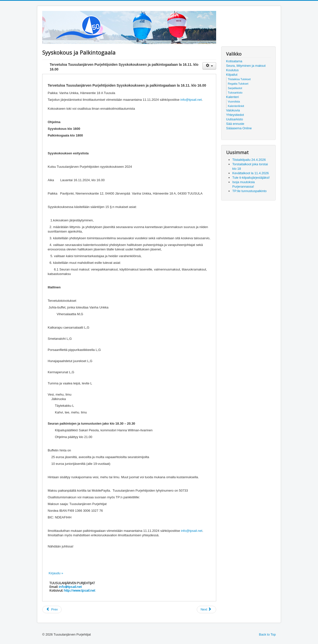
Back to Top (267, 634)
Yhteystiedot (235, 115)
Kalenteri (232, 97)
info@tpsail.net (191, 100)
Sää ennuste (235, 124)
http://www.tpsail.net (79, 590)
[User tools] (209, 66)
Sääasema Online (239, 128)
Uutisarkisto (235, 119)
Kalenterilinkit (236, 106)
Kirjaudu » (56, 573)
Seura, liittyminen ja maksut (246, 66)
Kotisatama (234, 61)
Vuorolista (234, 102)
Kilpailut (232, 75)
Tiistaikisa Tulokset (239, 79)
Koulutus (232, 70)
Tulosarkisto (235, 93)
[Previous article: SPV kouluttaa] (52, 610)
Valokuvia (233, 110)
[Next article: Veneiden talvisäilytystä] (206, 610)
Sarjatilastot (235, 88)
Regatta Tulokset (238, 84)
